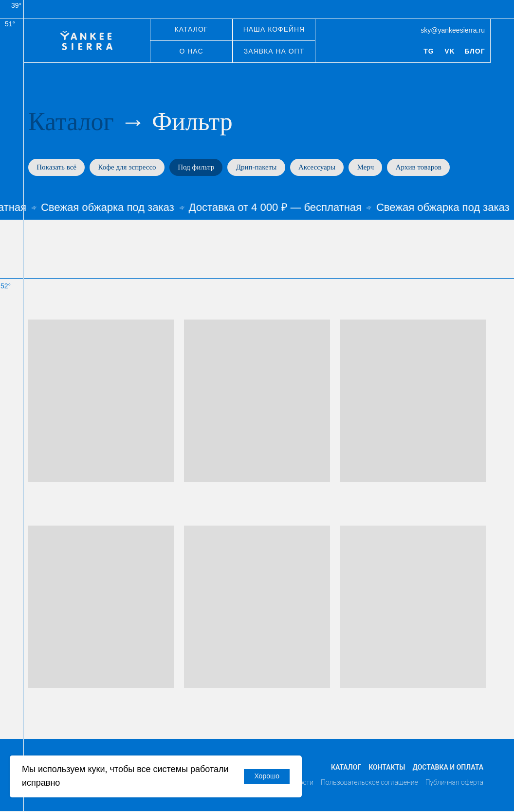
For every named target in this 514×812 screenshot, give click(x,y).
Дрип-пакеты (262, 168)
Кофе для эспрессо (130, 168)
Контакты (387, 769)
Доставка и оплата (448, 769)
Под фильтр (200, 168)
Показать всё (57, 168)
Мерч (375, 168)
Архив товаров (429, 168)
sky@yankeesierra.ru (453, 30)
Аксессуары (325, 168)
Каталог (71, 122)
